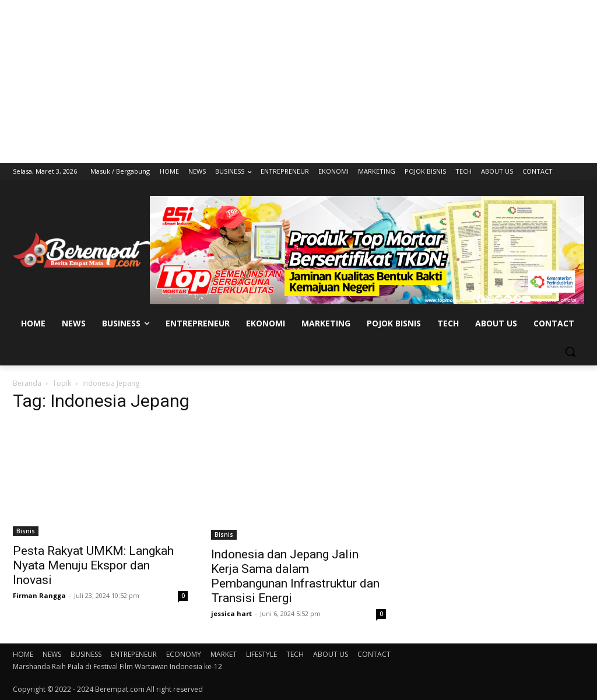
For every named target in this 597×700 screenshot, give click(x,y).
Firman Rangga (39, 595)
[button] (570, 351)
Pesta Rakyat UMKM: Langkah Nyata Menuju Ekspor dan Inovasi (93, 565)
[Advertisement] (298, 82)
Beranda (27, 383)
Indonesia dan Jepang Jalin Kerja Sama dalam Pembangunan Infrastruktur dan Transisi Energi (295, 576)
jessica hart (231, 613)
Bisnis (26, 531)
